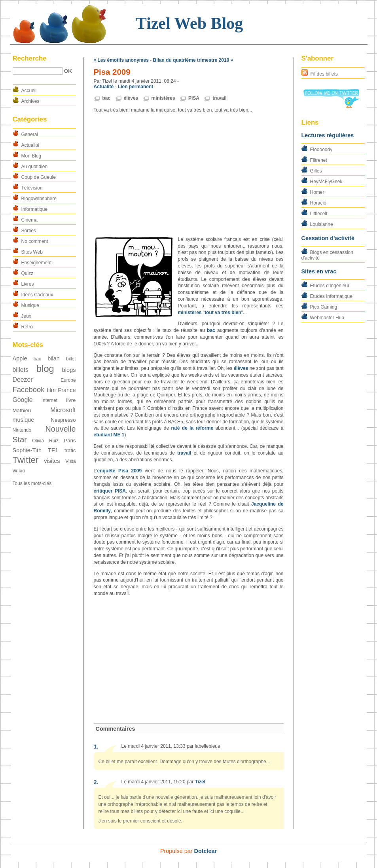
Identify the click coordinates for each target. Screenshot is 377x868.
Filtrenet (319, 160)
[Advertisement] (189, 175)
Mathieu (22, 410)
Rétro (27, 327)
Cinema (29, 220)
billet (71, 359)
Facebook (29, 389)
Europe (68, 380)
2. (96, 782)
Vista (70, 461)
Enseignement (37, 263)
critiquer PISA (110, 491)
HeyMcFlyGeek (326, 182)
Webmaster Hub (327, 318)
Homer (317, 192)
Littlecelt (319, 214)
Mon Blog (31, 156)
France (67, 390)
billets (21, 370)
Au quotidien (35, 167)
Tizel (200, 782)
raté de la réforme (192, 428)
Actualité (30, 145)
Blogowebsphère (39, 199)
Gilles (316, 171)
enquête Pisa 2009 (119, 471)
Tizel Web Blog (189, 23)
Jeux (26, 316)
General (30, 135)
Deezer (23, 380)
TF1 (53, 450)
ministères (163, 98)
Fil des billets (324, 74)
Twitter (26, 460)
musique (24, 420)
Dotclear (206, 851)
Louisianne (322, 224)
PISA (194, 98)
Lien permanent (135, 87)
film (51, 390)
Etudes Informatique (331, 296)
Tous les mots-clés (32, 483)
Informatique (35, 209)
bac (37, 359)
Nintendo (22, 430)
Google (23, 400)
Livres (28, 284)
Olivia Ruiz (45, 441)
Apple (20, 358)
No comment (35, 241)
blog (45, 369)
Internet (49, 400)
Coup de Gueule (39, 177)
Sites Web (32, 252)
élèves (131, 98)
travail (219, 98)
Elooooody (321, 150)
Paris (70, 441)
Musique (30, 305)
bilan (54, 358)
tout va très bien (223, 313)
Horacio (318, 203)
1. (96, 747)
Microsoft (63, 410)
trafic (70, 450)
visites (52, 461)
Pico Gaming (324, 307)
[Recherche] (38, 71)
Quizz (27, 273)
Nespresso (63, 420)
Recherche (30, 58)
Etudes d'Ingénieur (330, 286)
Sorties (29, 231)
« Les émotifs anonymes (121, 60)
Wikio (19, 471)
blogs (69, 370)
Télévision (32, 188)
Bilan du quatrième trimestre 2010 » (193, 60)
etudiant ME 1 (109, 435)
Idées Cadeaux (37, 295)
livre (71, 400)
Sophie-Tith (27, 450)
